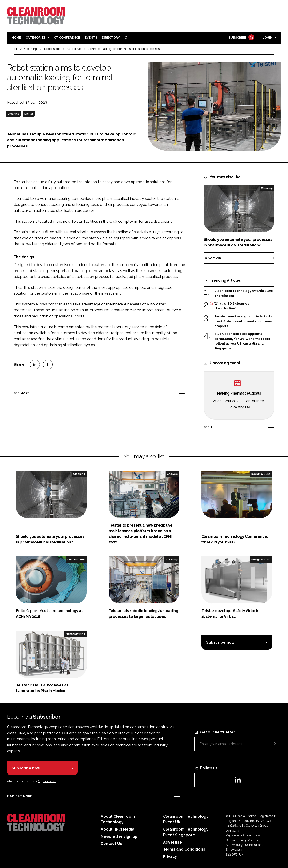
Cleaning (13, 114)
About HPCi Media (118, 829)
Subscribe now (220, 642)
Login (268, 38)
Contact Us (111, 844)
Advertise (172, 842)
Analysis (172, 474)
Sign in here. (47, 781)
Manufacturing (75, 634)
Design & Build (261, 474)
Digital (29, 114)
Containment (76, 559)
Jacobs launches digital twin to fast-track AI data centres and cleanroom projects (243, 321)
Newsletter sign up (119, 837)
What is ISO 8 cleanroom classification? (233, 306)
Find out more (20, 796)
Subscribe (241, 38)
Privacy (170, 857)
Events (91, 38)
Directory (111, 38)
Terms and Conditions (184, 849)
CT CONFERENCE (67, 38)
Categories (36, 38)
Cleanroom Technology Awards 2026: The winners (244, 293)
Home (16, 38)
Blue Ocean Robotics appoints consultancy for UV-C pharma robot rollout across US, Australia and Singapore (242, 341)
